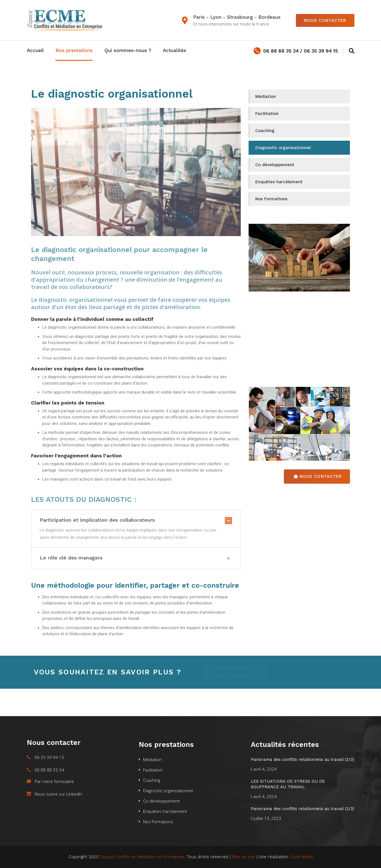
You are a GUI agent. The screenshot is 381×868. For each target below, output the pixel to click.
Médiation (266, 97)
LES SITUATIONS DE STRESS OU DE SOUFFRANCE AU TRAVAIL (288, 784)
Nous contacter (325, 20)
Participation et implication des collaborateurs (136, 520)
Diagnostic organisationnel (283, 148)
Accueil (35, 50)
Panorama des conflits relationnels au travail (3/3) (302, 759)
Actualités (175, 50)
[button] (238, 672)
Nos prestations (74, 50)
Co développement (275, 165)
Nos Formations (271, 199)
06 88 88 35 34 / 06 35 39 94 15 (296, 51)
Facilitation (267, 114)
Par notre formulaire (54, 781)
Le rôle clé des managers (136, 558)
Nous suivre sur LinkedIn (58, 794)
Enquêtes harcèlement (279, 182)
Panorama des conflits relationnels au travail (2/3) (302, 809)
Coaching (265, 131)
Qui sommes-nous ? (128, 50)
